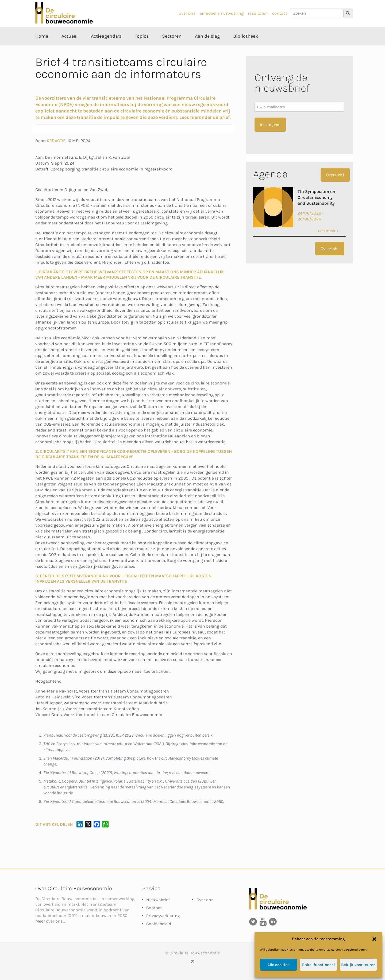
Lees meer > (327, 231)
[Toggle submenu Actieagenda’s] (106, 48)
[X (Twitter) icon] (193, 961)
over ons (187, 13)
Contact (154, 908)
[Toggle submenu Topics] (142, 48)
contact (280, 13)
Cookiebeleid (159, 924)
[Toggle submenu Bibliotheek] (246, 48)
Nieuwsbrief (158, 900)
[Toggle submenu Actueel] (70, 48)
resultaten (258, 13)
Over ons (205, 900)
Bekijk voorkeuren (358, 965)
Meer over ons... (50, 921)
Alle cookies (278, 965)
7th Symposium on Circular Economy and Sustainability (316, 197)
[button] (374, 939)
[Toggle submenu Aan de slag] (207, 48)
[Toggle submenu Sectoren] (172, 48)
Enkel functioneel (318, 965)
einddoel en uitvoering (222, 13)
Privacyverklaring (163, 916)
